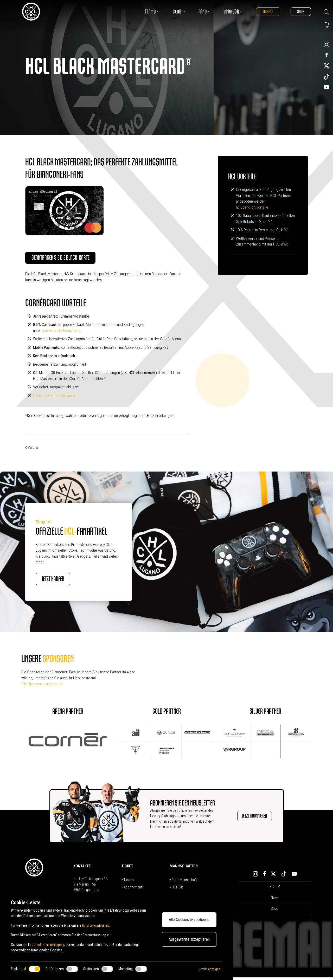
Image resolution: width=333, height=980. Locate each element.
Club (172, 12)
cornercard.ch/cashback (62, 332)
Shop (299, 12)
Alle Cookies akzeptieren (189, 920)
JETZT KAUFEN (59, 581)
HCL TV (275, 889)
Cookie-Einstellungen (50, 945)
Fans (198, 12)
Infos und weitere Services (54, 397)
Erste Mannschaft (183, 882)
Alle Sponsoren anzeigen (42, 686)
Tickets (263, 12)
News (275, 900)
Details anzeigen (209, 969)
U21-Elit (176, 889)
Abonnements (133, 889)
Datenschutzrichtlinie (98, 925)
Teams (146, 12)
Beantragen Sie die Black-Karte (69, 259)
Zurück (32, 449)
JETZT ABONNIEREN (249, 818)
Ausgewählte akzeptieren (189, 939)
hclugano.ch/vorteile (252, 207)
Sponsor (227, 12)
